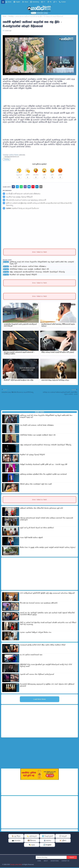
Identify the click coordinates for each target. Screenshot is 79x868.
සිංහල (34, 13)
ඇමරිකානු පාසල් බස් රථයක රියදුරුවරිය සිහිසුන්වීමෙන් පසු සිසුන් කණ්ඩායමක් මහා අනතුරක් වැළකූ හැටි (42, 263)
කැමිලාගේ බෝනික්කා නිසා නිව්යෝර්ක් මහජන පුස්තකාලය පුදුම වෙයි (41, 509)
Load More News (39, 700)
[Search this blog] (51, 858)
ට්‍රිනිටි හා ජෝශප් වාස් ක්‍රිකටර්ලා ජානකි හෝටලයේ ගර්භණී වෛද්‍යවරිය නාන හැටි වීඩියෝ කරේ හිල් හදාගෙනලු (39, 205)
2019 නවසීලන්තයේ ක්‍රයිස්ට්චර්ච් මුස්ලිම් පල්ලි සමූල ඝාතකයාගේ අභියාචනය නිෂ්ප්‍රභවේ (47, 594)
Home (8, 2)
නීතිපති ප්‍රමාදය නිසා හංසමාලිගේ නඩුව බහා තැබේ (36, 485)
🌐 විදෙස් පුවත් (47, 837)
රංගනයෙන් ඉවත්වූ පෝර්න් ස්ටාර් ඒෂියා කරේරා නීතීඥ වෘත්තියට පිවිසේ (43, 645)
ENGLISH (40, 13)
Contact (62, 2)
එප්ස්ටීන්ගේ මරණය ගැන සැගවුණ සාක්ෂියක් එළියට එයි (29, 270)
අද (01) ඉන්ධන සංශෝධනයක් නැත (31, 655)
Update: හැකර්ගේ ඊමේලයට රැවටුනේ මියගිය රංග (22, 209)
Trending (11, 16)
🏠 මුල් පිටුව (16, 837)
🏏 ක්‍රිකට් (63, 841)
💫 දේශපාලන (32, 837)
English (17, 2)
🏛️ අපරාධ (47, 841)
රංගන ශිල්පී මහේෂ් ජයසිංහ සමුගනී (31, 538)
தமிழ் (46, 13)
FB (49, 2)
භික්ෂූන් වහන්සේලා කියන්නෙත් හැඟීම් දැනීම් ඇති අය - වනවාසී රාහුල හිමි (44, 465)
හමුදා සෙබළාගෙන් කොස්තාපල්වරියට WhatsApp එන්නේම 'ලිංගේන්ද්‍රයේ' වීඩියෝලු (37, 272)
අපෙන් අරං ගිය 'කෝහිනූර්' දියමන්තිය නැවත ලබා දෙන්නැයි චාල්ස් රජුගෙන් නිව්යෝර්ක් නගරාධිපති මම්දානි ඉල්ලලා (47, 614)
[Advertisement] (39, 95)
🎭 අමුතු (32, 845)
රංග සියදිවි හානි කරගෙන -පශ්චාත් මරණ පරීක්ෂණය (23, 194)
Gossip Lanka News (16, 865)
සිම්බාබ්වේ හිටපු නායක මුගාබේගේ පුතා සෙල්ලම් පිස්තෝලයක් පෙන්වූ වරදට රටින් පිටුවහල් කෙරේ (46, 666)
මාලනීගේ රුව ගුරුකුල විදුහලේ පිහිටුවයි (19, 197)
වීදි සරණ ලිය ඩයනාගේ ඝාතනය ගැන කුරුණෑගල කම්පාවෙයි (26, 200)
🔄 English (47, 845)
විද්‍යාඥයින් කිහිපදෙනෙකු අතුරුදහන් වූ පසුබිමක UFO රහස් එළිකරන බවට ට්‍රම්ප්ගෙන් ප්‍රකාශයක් (47, 686)
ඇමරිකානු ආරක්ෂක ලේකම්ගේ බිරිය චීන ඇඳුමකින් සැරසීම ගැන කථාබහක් (43, 475)
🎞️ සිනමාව (32, 841)
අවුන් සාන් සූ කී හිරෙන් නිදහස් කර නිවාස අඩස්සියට (37, 528)
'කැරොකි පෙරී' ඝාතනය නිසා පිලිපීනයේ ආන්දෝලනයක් (37, 675)
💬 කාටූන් (63, 837)
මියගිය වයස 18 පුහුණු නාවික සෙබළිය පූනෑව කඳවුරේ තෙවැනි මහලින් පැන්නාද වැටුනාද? (48, 548)
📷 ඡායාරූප (16, 841)
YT (43, 2)
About (25, 2)
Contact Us (65, 861)
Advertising (35, 2)
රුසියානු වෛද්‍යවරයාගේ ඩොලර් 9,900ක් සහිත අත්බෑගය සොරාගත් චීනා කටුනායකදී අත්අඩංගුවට (46, 519)
